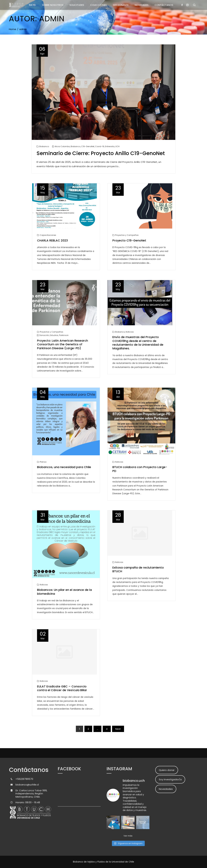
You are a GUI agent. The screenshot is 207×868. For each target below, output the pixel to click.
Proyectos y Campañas (127, 235)
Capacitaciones (48, 235)
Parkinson (64, 335)
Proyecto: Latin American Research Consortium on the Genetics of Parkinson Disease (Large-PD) (63, 344)
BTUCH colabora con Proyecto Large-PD (140, 469)
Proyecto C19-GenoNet (129, 240)
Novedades (166, 789)
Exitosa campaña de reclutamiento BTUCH (138, 569)
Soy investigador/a (170, 779)
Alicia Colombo (62, 146)
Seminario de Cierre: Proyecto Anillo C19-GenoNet (101, 153)
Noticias (130, 332)
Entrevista (110, 146)
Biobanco (44, 146)
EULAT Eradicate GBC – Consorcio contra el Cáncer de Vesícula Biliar (62, 688)
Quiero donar (167, 770)
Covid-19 (100, 146)
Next (118, 729)
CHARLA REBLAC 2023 (52, 240)
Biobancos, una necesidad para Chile (64, 467)
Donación (44, 335)
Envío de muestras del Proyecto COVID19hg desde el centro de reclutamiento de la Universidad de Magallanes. (138, 343)
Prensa (43, 462)
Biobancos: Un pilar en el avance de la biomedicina (64, 592)
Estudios (54, 335)
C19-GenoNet (88, 146)
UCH (117, 146)
